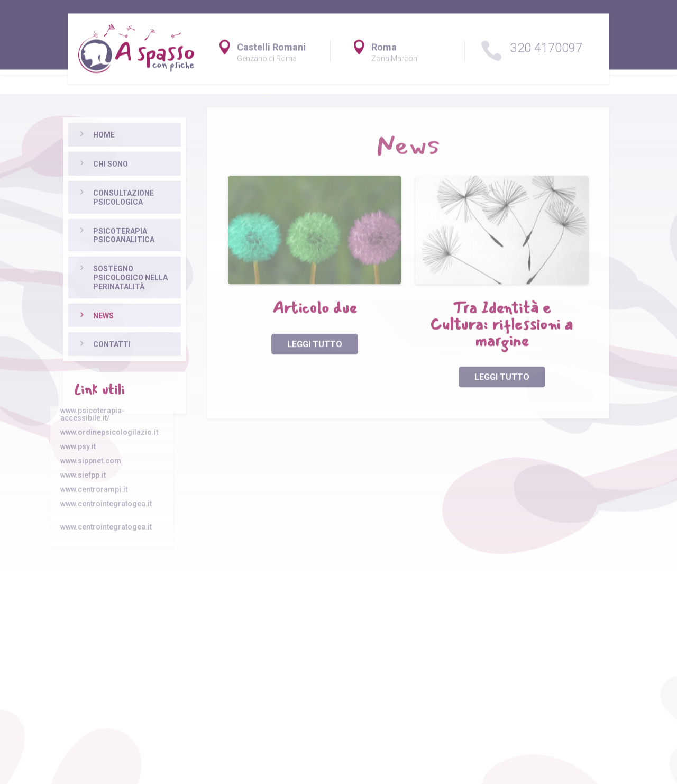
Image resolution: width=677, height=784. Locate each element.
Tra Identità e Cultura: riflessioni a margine (502, 346)
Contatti (96, 406)
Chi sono (95, 225)
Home (88, 196)
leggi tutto (315, 365)
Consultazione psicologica (108, 258)
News (88, 377)
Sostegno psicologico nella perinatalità (115, 339)
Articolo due (314, 329)
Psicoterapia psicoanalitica (108, 297)
